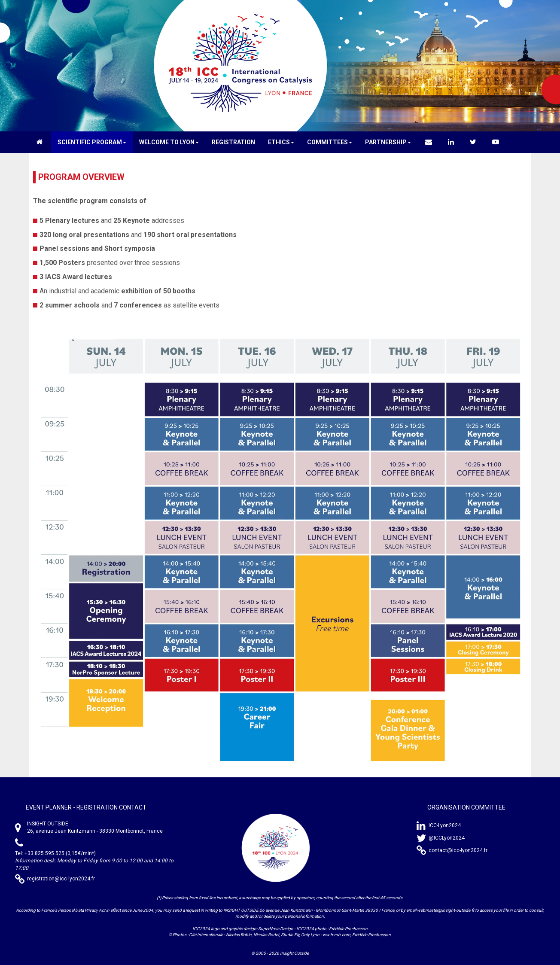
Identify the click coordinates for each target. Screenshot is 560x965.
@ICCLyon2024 (447, 838)
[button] (92, 142)
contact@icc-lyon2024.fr (458, 850)
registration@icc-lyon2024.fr (61, 879)
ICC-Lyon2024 (445, 825)
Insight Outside (294, 953)
